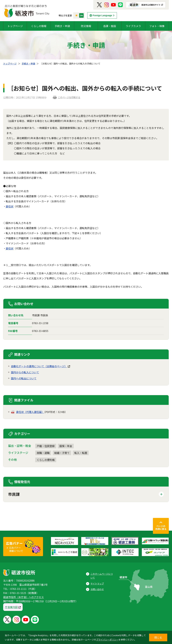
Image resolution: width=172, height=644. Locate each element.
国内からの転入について (25, 372)
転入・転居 (81, 453)
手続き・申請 (62, 26)
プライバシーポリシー (107, 640)
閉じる (158, 637)
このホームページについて (102, 576)
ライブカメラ (133, 26)
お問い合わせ (97, 589)
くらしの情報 (39, 26)
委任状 (10, 206)
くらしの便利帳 (46, 460)
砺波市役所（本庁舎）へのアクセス (23, 597)
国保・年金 (66, 446)
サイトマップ (97, 584)
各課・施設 (110, 26)
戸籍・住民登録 (46, 446)
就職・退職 (43, 453)
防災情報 (86, 26)
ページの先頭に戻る (161, 527)
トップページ (15, 26)
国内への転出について (24, 378)
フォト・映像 (157, 26)
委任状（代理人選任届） (30, 412)
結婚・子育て (62, 453)
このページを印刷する (69, 97)
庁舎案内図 (11, 607)
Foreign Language (102, 15)
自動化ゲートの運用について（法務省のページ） (39, 366)
